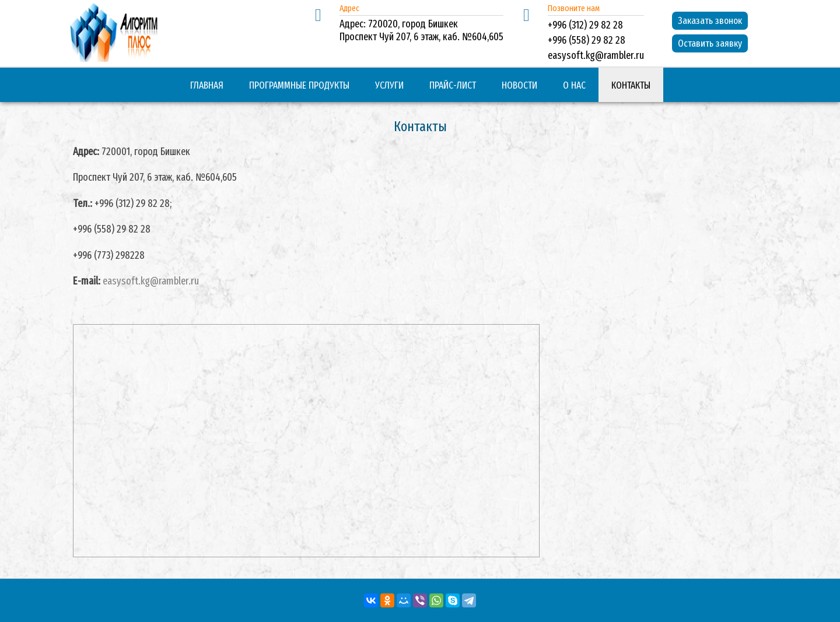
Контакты (631, 85)
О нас (574, 85)
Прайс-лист (453, 85)
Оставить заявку (710, 43)
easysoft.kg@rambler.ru (151, 281)
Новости (519, 85)
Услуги (389, 85)
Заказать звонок (710, 21)
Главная (207, 85)
